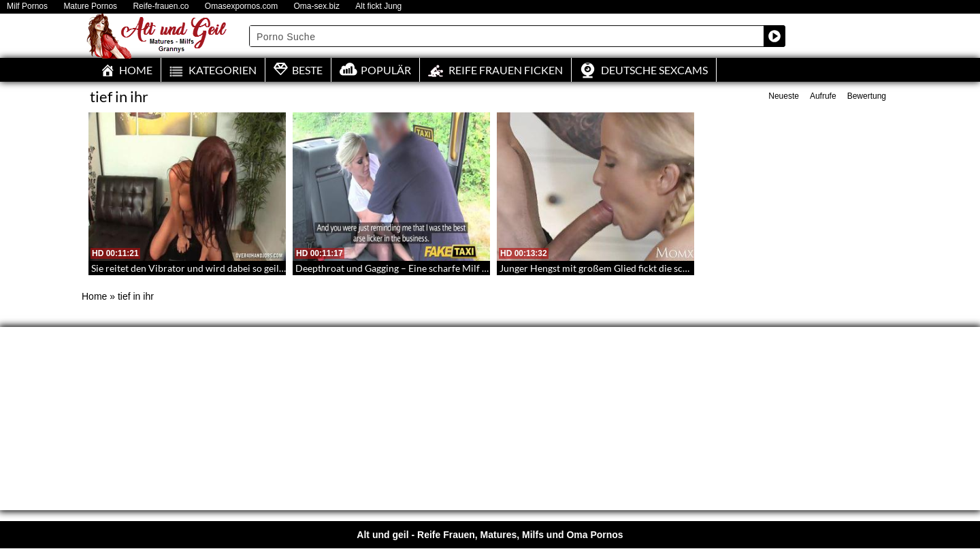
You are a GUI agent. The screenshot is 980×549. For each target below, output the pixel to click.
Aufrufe (823, 96)
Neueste (784, 96)
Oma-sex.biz (317, 6)
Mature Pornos (90, 6)
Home (94, 296)
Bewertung (867, 96)
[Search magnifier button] (774, 36)
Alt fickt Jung (378, 6)
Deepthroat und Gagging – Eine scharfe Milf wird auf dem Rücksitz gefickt (450, 268)
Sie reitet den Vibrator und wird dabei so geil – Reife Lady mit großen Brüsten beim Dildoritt (285, 268)
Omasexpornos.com (241, 6)
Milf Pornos (27, 6)
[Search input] (507, 36)
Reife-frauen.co (161, 6)
